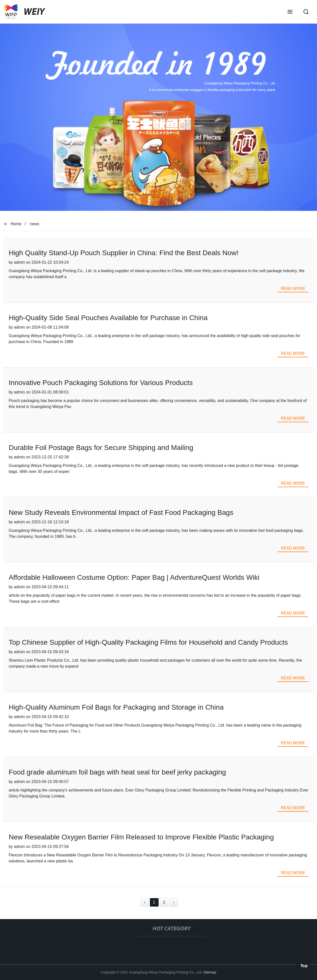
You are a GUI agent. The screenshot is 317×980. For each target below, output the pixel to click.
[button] (290, 12)
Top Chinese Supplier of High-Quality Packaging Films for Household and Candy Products (148, 642)
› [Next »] (174, 902)
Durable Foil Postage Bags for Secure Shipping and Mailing (101, 448)
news (35, 224)
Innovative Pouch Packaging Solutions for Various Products (101, 383)
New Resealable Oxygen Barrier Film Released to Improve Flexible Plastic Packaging (141, 837)
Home (16, 224)
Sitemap (210, 972)
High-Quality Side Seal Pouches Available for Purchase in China (108, 318)
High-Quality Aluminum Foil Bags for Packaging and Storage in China (116, 707)
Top (304, 965)
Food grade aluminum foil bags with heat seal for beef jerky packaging (117, 772)
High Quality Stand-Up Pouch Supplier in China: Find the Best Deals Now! (124, 253)
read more (293, 289)
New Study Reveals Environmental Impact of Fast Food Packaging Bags (121, 512)
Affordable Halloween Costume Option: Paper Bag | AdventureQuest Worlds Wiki (134, 577)
